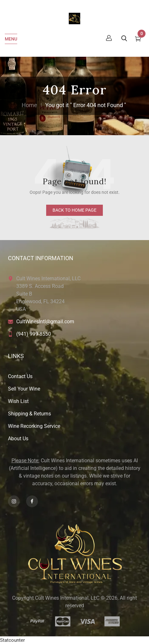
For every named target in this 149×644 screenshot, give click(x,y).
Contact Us (20, 376)
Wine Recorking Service (34, 426)
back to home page (74, 210)
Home (29, 105)
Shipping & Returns (29, 414)
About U (17, 439)
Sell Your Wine (24, 389)
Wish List (18, 401)
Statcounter (12, 640)
